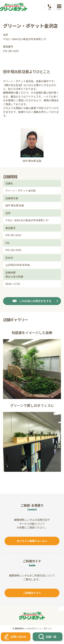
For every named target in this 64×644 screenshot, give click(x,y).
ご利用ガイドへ (32, 593)
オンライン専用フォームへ (32, 541)
